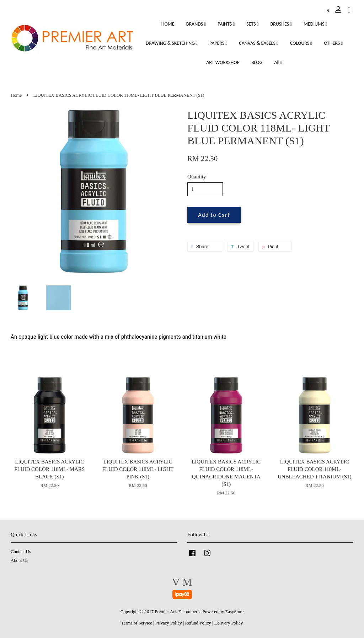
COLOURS (301, 43)
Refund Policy (198, 623)
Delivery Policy (229, 623)
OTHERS (333, 43)
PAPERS (218, 43)
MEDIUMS (315, 24)
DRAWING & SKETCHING (172, 43)
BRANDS (196, 24)
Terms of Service (137, 623)
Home (16, 95)
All (278, 62)
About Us (19, 561)
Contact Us (21, 552)
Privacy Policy (169, 623)
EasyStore (235, 612)
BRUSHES (281, 24)
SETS (252, 24)
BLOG (257, 62)
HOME (168, 24)
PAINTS (226, 24)
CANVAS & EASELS (258, 43)
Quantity (197, 177)
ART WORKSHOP (223, 62)
